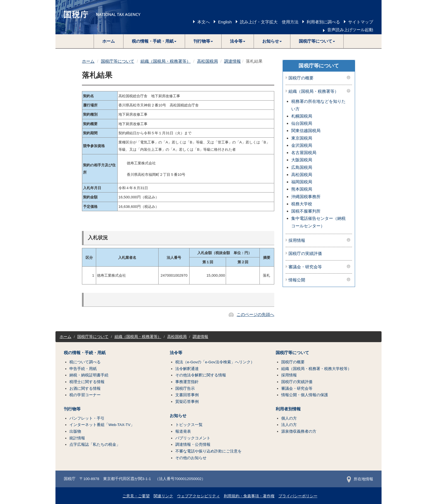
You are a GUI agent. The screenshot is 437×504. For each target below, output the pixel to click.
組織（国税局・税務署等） (166, 61)
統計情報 (77, 438)
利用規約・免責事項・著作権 (249, 496)
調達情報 (232, 61)
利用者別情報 (288, 409)
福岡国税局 (302, 182)
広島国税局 (302, 167)
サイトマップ (361, 22)
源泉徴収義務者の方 (299, 431)
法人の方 (289, 425)
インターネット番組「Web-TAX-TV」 (102, 425)
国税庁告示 (185, 389)
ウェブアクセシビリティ (198, 496)
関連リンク (163, 496)
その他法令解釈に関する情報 (201, 375)
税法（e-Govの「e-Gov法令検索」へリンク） (215, 362)
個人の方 (289, 418)
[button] (154, 41)
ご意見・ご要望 (136, 496)
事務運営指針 (187, 382)
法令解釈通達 (187, 369)
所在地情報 (360, 479)
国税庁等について (118, 61)
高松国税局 (207, 61)
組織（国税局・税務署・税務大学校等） (316, 369)
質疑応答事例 (187, 402)
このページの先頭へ (255, 314)
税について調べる (85, 362)
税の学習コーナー (85, 395)
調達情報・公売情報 (193, 445)
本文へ (204, 22)
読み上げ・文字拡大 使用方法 (269, 22)
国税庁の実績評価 (305, 254)
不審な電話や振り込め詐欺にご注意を (208, 451)
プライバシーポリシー (298, 496)
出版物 (75, 431)
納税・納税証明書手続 (89, 375)
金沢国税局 (302, 145)
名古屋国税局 (304, 153)
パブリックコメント (193, 438)
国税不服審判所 (306, 211)
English (225, 22)
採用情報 (297, 240)
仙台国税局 (302, 123)
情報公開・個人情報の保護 (305, 395)
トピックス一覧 (189, 425)
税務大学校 (302, 204)
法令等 (176, 353)
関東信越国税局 (306, 131)
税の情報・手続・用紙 (85, 353)
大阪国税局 (302, 160)
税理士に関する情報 (87, 382)
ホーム (109, 41)
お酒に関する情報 (85, 389)
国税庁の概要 (301, 78)
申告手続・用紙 (83, 369)
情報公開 (297, 280)
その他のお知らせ (191, 458)
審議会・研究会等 (305, 267)
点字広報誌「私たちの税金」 (95, 445)
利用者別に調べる (323, 22)
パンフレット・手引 (87, 418)
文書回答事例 (187, 395)
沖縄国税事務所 (306, 197)
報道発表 (183, 431)
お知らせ (178, 416)
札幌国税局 (302, 116)
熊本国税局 (302, 189)
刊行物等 (72, 409)
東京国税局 (302, 138)
